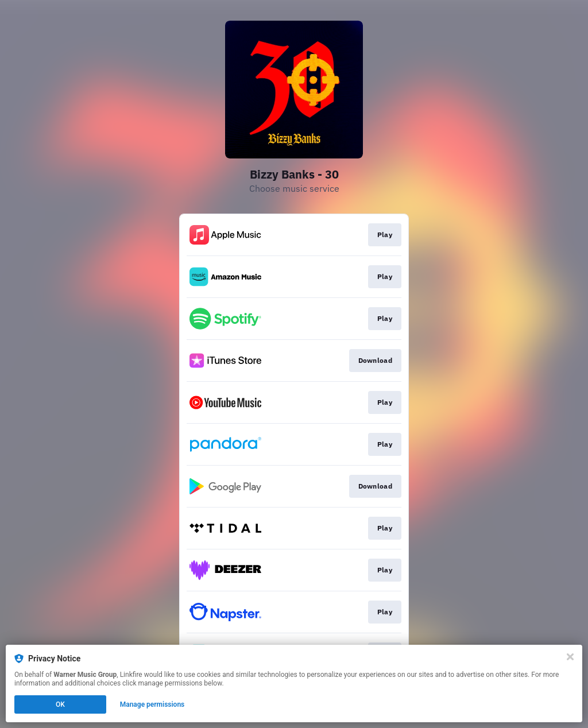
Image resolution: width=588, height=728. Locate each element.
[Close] (570, 657)
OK (60, 704)
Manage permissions (152, 704)
